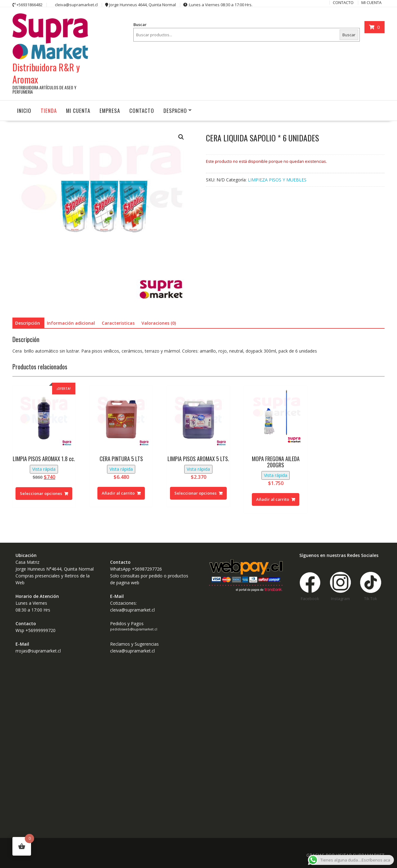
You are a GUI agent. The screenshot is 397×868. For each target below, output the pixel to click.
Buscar (140, 24)
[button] (181, 137)
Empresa (110, 111)
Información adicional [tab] (71, 323)
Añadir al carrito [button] (118, 493)
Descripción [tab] (28, 323)
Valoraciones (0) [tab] (159, 323)
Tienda (49, 111)
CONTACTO (142, 111)
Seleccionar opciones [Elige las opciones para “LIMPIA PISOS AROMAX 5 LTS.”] (195, 493)
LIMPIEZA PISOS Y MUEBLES (277, 180)
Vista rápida (44, 469)
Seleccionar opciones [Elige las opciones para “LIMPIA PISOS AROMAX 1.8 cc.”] (41, 493)
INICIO (24, 111)
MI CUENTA (78, 111)
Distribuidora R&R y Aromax (46, 73)
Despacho (175, 111)
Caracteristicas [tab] (118, 323)
